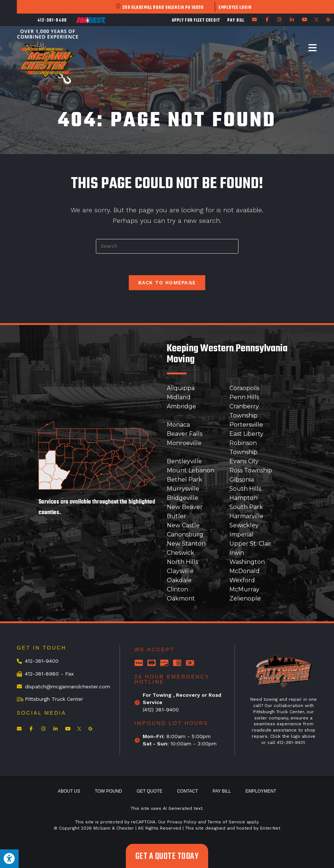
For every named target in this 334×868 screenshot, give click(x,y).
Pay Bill (222, 792)
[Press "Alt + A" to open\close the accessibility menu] (9, 859)
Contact (187, 792)
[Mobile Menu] (313, 48)
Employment (261, 792)
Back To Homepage (167, 283)
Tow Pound (108, 792)
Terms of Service (226, 822)
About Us (69, 792)
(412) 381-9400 (161, 710)
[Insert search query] (167, 246)
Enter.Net (270, 828)
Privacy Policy (182, 822)
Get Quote (149, 792)
